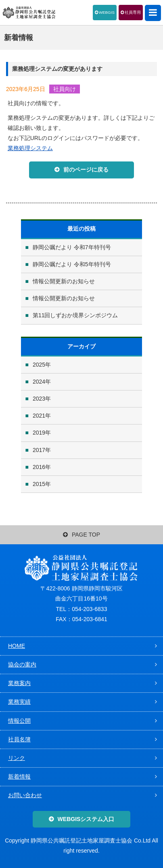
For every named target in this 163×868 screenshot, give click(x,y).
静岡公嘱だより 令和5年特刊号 (72, 264)
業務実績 (19, 702)
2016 (39, 467)
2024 (39, 382)
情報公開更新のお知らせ (64, 281)
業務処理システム (30, 148)
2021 (39, 416)
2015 (39, 484)
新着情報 (19, 777)
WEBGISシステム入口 (86, 819)
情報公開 (19, 721)
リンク (17, 758)
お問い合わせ (25, 795)
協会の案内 (22, 664)
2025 (39, 365)
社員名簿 (19, 739)
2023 (39, 399)
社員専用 (133, 12)
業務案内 (19, 683)
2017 (39, 450)
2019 (39, 433)
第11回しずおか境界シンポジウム (75, 315)
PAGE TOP (81, 535)
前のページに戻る (86, 170)
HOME (17, 646)
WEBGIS (107, 12)
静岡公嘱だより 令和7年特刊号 (72, 247)
